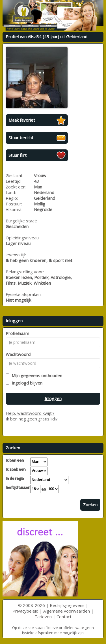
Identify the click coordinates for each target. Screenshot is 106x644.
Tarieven (43, 617)
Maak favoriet (22, 120)
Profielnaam (17, 333)
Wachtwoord (18, 354)
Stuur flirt (18, 155)
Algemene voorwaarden (67, 611)
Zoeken (90, 505)
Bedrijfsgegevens (67, 605)
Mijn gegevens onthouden (36, 375)
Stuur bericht (21, 138)
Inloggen (53, 398)
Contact (64, 617)
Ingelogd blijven (26, 383)
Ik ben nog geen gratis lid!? (32, 419)
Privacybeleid (25, 611)
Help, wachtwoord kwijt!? (30, 413)
